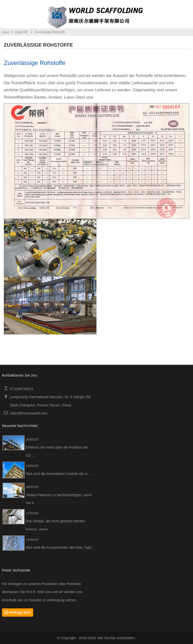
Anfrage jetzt (20, 612)
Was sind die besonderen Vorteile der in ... (59, 474)
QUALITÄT (21, 32)
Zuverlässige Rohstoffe (50, 32)
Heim (6, 32)
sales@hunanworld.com (28, 413)
